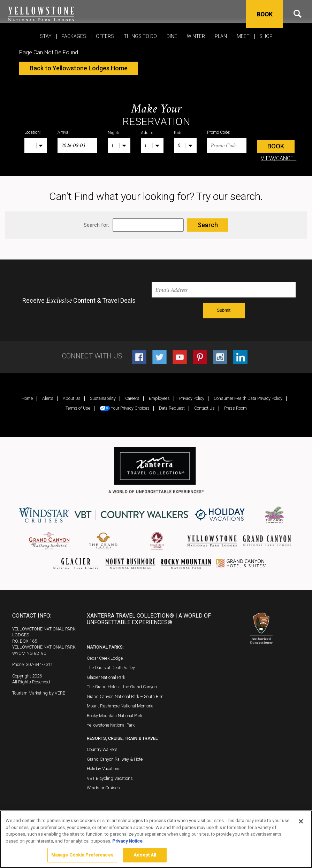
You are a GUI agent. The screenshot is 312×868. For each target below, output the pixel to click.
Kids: (179, 133)
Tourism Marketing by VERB (39, 693)
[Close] (301, 821)
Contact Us (204, 408)
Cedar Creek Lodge (105, 658)
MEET (243, 36)
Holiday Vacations (104, 769)
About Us (72, 398)
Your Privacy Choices (125, 408)
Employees (159, 398)
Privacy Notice (127, 841)
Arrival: (64, 132)
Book (264, 14)
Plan (221, 36)
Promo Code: (219, 132)
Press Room (235, 408)
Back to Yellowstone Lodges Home (79, 68)
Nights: (115, 133)
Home (27, 398)
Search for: (96, 225)
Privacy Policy (192, 398)
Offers (105, 36)
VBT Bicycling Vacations (110, 778)
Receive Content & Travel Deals (79, 301)
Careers (132, 398)
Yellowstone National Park (111, 725)
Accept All (145, 855)
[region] (156, 839)
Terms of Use (78, 408)
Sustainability (103, 398)
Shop (266, 36)
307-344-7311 (39, 664)
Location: (33, 132)
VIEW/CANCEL (279, 158)
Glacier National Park (106, 677)
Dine (172, 36)
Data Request (172, 408)
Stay (46, 36)
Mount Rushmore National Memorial (121, 706)
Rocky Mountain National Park (115, 716)
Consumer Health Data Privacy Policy (248, 398)
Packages (74, 36)
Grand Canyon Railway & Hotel (115, 759)
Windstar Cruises (103, 788)
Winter (196, 36)
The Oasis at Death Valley (111, 668)
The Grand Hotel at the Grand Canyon (122, 687)
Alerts (48, 398)
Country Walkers (102, 749)
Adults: (148, 133)
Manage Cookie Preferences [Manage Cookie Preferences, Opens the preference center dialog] (82, 855)
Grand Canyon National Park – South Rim (125, 696)
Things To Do (140, 36)
